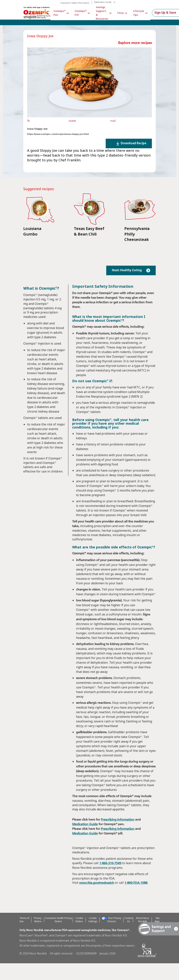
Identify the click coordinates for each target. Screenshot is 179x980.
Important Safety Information (75, 3)
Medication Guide (103, 2)
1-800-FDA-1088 (136, 900)
